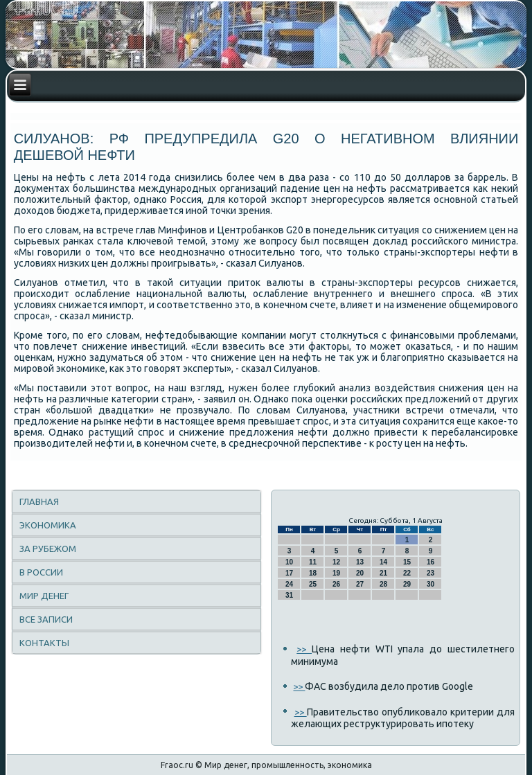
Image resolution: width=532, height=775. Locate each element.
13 (360, 562)
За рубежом (48, 549)
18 (313, 573)
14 (383, 562)
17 (289, 573)
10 (289, 562)
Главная (39, 501)
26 (336, 584)
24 (289, 584)
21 (383, 573)
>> (304, 649)
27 (360, 584)
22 (407, 573)
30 (431, 584)
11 (313, 562)
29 (407, 584)
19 (336, 573)
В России (41, 572)
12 (336, 562)
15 (407, 562)
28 (383, 584)
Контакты (44, 643)
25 (313, 584)
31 (289, 595)
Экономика (48, 525)
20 (360, 573)
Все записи (46, 619)
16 (431, 562)
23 (431, 573)
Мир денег (44, 596)
